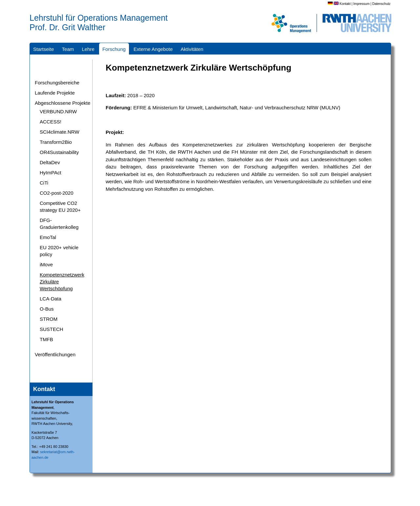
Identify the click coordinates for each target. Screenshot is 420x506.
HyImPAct (51, 173)
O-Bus (47, 309)
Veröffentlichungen (55, 354)
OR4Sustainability (59, 152)
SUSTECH (52, 329)
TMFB (46, 339)
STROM (49, 319)
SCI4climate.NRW (60, 132)
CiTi (44, 183)
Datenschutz (381, 4)
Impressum (361, 4)
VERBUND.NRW (58, 111)
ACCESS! (51, 122)
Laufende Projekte (55, 93)
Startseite (43, 49)
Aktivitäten (192, 49)
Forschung (114, 49)
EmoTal (48, 237)
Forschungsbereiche (57, 83)
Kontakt (345, 4)
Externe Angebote (153, 49)
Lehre (88, 49)
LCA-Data (51, 299)
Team (68, 49)
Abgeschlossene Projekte (63, 103)
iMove (46, 264)
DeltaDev (50, 162)
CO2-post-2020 (57, 193)
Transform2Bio (56, 142)
